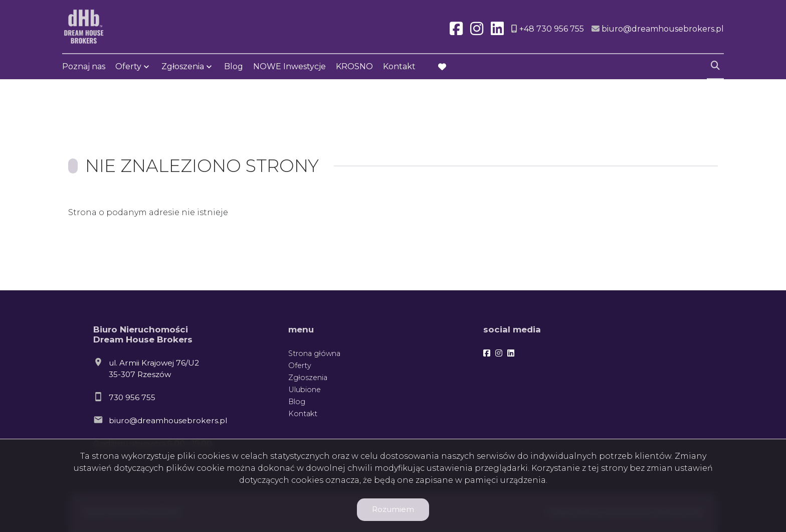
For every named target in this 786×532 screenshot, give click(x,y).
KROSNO (354, 66)
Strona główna (314, 353)
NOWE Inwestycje (289, 66)
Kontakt (399, 66)
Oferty (128, 66)
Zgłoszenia (183, 66)
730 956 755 (132, 397)
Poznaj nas (84, 66)
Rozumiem (393, 509)
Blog (234, 66)
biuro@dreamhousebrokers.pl (168, 420)
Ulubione (305, 390)
